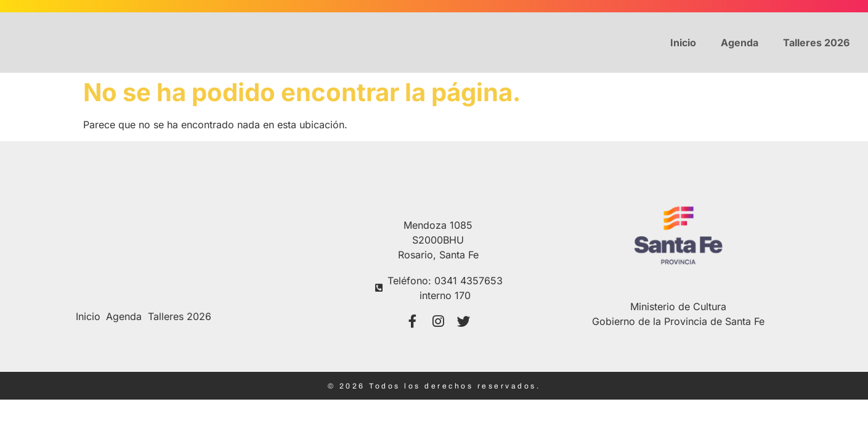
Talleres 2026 (816, 43)
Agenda (740, 43)
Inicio (683, 43)
